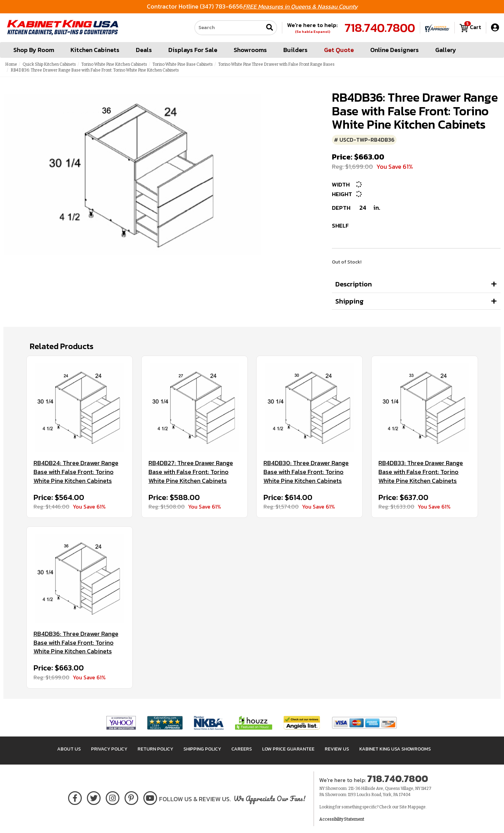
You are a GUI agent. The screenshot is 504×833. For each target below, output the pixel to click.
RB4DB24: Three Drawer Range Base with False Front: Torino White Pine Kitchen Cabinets (76, 472)
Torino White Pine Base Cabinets (183, 64)
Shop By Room (34, 50)
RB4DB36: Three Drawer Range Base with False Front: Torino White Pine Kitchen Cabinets (76, 643)
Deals (144, 50)
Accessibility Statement (342, 819)
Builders (295, 50)
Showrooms (250, 50)
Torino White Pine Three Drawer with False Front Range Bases (276, 64)
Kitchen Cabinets (95, 50)
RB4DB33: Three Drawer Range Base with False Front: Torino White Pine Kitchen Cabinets (421, 472)
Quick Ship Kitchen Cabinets (49, 64)
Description (354, 284)
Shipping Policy (202, 749)
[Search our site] (229, 28)
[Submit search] (270, 28)
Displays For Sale (193, 50)
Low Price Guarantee (288, 749)
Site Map (408, 807)
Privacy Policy (109, 749)
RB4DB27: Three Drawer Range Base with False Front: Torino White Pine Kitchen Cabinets (191, 472)
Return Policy (155, 749)
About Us (69, 749)
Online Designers (395, 50)
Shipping (350, 301)
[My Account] (495, 28)
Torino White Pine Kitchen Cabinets (114, 64)
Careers (242, 749)
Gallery (446, 50)
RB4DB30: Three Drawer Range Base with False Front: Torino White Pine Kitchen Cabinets (306, 472)
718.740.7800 (380, 28)
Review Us (337, 749)
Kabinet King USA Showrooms (395, 749)
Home (11, 64)
